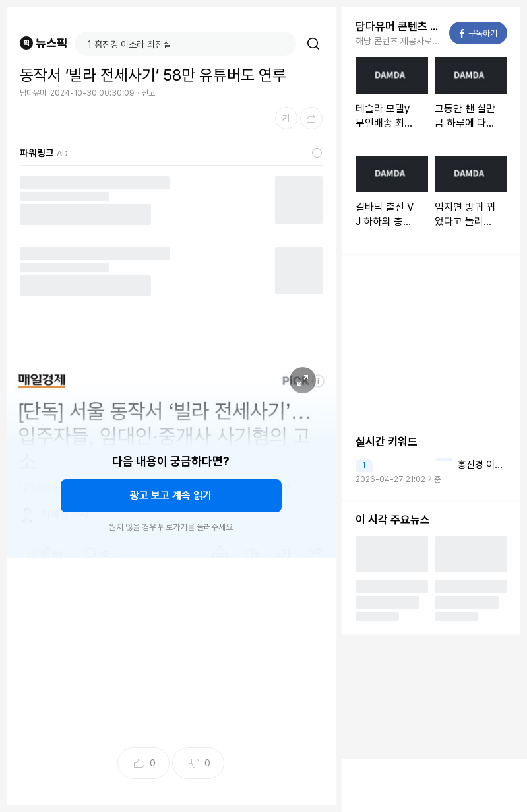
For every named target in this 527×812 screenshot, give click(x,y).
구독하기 (479, 33)
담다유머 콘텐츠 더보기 (398, 26)
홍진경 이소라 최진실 (482, 465)
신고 (148, 93)
